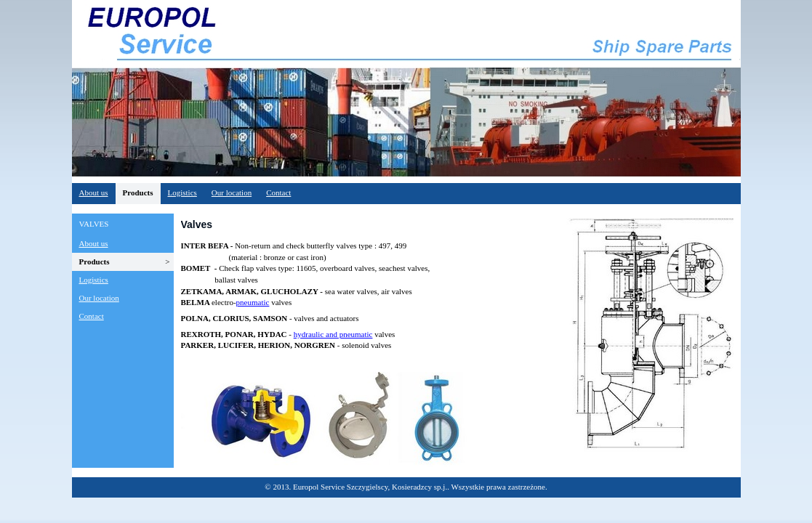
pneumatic (253, 302)
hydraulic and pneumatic (333, 334)
